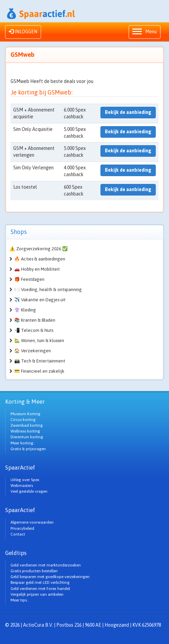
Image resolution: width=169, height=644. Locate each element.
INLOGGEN (23, 32)
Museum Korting (25, 414)
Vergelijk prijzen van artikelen (37, 594)
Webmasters (22, 486)
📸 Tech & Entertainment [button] (40, 361)
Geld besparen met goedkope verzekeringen (50, 577)
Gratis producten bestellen (34, 571)
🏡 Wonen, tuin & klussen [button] (39, 341)
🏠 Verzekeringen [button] (33, 351)
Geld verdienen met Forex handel (40, 589)
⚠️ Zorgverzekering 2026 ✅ (39, 249)
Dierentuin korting (27, 437)
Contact (18, 534)
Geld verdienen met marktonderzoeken (46, 565)
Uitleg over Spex (25, 480)
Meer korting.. (23, 443)
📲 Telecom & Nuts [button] (34, 330)
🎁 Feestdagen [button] (29, 279)
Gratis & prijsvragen (28, 449)
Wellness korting (25, 431)
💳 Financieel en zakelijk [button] (39, 371)
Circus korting (23, 420)
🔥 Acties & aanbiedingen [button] (40, 259)
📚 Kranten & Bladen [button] (35, 320)
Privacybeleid (22, 528)
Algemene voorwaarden (32, 522)
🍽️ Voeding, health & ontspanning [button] (48, 290)
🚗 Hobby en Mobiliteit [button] (37, 269)
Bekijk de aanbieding (128, 112)
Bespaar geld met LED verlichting (40, 582)
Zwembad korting (27, 425)
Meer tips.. (20, 600)
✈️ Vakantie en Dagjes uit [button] (40, 300)
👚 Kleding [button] (25, 310)
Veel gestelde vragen (29, 491)
